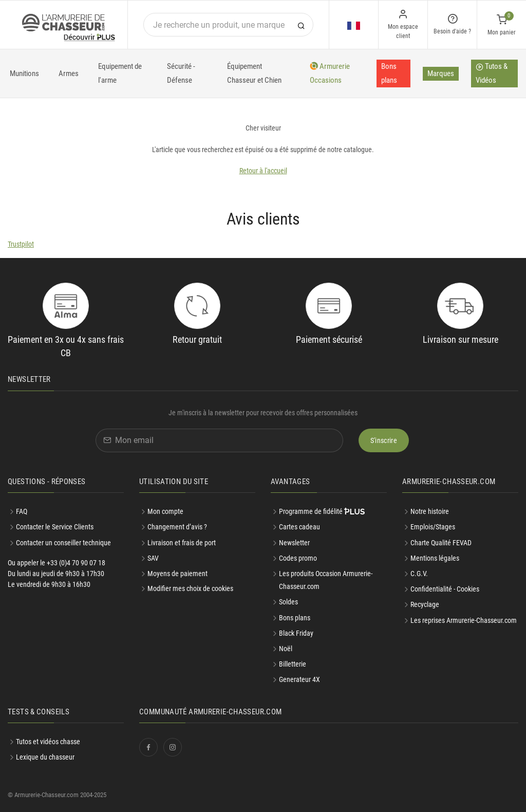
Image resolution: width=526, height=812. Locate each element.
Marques (441, 73)
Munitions (24, 73)
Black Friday (296, 633)
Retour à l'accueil (263, 171)
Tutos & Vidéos (492, 73)
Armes (69, 73)
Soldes (288, 602)
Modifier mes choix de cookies (190, 588)
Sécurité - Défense (181, 73)
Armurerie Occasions (330, 73)
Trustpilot (21, 244)
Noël (286, 649)
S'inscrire (384, 440)
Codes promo (298, 558)
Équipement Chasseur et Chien (254, 73)
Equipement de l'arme (120, 73)
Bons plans (389, 73)
